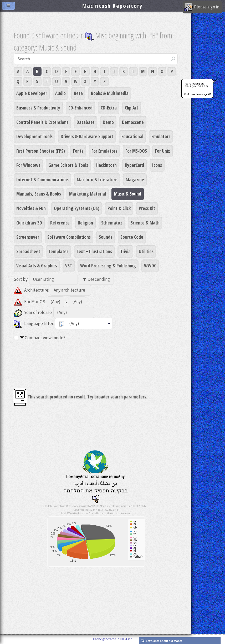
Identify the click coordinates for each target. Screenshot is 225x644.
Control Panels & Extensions (42, 122)
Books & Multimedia (110, 93)
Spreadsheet (28, 251)
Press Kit (147, 208)
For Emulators (104, 151)
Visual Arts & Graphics (37, 266)
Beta (78, 93)
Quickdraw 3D (29, 223)
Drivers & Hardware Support (87, 136)
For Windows (28, 165)
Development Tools (34, 136)
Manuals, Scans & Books (39, 194)
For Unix (163, 151)
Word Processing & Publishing (108, 266)
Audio (60, 93)
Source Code (132, 237)
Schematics (112, 223)
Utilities (146, 251)
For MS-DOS (136, 151)
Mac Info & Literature (97, 179)
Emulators (161, 136)
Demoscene (133, 122)
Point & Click (119, 208)
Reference (60, 223)
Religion (85, 223)
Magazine (135, 179)
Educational (132, 136)
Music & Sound (128, 194)
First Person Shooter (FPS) (41, 151)
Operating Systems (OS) (77, 208)
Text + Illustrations (94, 251)
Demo (108, 122)
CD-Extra (109, 108)
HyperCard (134, 165)
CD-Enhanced (80, 108)
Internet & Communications (42, 179)
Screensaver (28, 237)
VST (69, 266)
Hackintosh (106, 165)
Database (86, 122)
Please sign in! (202, 7)
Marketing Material (88, 194)
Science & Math (145, 223)
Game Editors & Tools (68, 165)
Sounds (106, 237)
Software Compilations (69, 237)
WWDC (150, 266)
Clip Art (132, 108)
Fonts (78, 151)
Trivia (125, 251)
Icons (157, 165)
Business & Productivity (38, 108)
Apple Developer (32, 93)
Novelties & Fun (31, 208)
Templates (58, 251)
